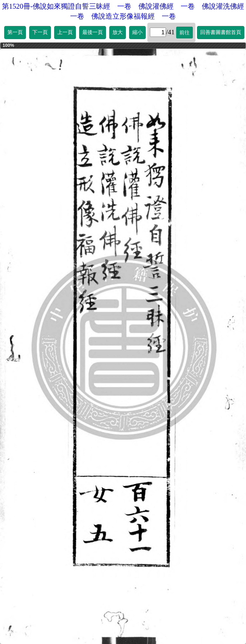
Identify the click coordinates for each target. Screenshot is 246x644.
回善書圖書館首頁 (221, 32)
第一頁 (15, 32)
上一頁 (65, 32)
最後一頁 (93, 32)
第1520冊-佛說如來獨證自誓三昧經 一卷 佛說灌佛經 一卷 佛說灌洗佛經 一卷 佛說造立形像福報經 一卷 (124, 11)
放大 (118, 32)
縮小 (137, 32)
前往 (184, 33)
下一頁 (40, 32)
